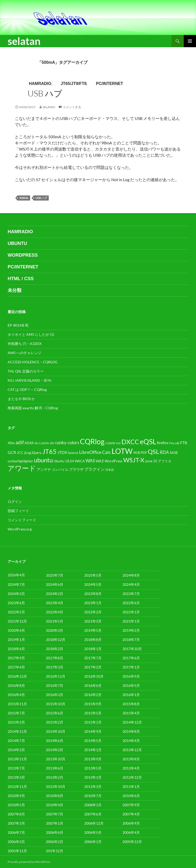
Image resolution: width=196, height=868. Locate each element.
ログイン (15, 501)
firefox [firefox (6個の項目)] (163, 443)
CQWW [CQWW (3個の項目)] (110, 443)
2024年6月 (55, 584)
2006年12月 (94, 823)
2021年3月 (93, 621)
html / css (21, 279)
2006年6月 (55, 832)
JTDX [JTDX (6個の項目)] (62, 452)
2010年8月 (55, 796)
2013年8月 (131, 759)
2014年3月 (16, 750)
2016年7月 (55, 685)
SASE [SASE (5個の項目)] (174, 452)
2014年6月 (55, 741)
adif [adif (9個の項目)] (20, 442)
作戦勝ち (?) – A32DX (25, 344)
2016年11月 (56, 676)
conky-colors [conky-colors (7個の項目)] (67, 443)
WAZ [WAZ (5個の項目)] (100, 461)
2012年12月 (132, 777)
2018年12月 (56, 640)
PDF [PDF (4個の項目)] (144, 453)
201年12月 (55, 851)
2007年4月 (131, 814)
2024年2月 (55, 594)
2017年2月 (93, 667)
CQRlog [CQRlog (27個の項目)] (92, 442)
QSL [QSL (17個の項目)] (153, 452)
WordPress (23, 255)
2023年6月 (16, 603)
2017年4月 (16, 667)
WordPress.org (20, 529)
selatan (24, 41)
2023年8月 (93, 594)
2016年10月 (94, 676)
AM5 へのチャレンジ (24, 353)
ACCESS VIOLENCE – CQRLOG (33, 362)
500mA (24, 198)
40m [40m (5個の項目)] (11, 443)
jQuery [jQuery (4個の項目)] (37, 453)
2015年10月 (56, 704)
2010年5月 (16, 805)
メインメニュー (190, 41)
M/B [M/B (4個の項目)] (137, 453)
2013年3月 (16, 777)
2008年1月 (93, 805)
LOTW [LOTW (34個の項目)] (122, 451)
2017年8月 (55, 658)
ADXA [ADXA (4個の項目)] (29, 443)
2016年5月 (131, 685)
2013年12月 (132, 750)
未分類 (15, 290)
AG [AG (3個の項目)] (36, 443)
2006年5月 (93, 832)
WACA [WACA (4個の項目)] (80, 461)
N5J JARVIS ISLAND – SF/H (29, 380)
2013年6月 (55, 768)
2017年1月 (131, 667)
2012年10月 (56, 786)
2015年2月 (55, 722)
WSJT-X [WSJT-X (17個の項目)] (134, 460)
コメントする (72, 107)
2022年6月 (131, 603)
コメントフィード (22, 520)
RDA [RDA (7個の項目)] (164, 452)
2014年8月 (131, 731)
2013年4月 (131, 768)
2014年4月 (131, 741)
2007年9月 (131, 805)
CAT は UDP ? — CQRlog (27, 389)
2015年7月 (16, 713)
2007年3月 (16, 823)
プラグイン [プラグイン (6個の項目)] (94, 469)
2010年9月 (16, 796)
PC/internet (110, 84)
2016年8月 (16, 685)
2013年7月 (16, 768)
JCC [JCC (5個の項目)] (20, 452)
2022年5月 (16, 612)
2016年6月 (93, 685)
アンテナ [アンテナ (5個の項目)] (44, 469)
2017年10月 (132, 649)
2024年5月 (93, 584)
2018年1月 (93, 649)
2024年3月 (16, 594)
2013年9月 (93, 759)
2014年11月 (17, 731)
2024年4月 (131, 584)
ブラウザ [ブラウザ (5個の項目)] (76, 469)
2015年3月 (16, 722)
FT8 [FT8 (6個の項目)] (184, 443)
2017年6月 (131, 658)
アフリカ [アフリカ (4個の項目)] (165, 461)
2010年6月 (131, 796)
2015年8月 (131, 704)
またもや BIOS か (21, 399)
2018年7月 (131, 640)
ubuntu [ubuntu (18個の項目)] (43, 460)
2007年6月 (93, 814)
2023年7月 (131, 594)
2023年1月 (93, 603)
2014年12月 (132, 722)
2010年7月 (93, 796)
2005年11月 (17, 851)
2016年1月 (131, 695)
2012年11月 (17, 786)
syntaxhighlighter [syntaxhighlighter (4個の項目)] (20, 461)
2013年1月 (93, 777)
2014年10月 (56, 731)
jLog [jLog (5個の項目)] (28, 452)
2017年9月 (16, 658)
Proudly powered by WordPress (29, 862)
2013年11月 (17, 759)
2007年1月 (55, 823)
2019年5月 (93, 630)
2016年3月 (55, 695)
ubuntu (17, 243)
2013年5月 (93, 768)
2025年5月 (93, 575)
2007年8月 (16, 814)
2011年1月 (131, 786)
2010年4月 (55, 805)
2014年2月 (55, 750)
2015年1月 (93, 722)
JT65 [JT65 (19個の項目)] (50, 451)
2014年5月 (93, 741)
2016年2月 (93, 695)
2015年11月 (17, 704)
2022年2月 (93, 612)
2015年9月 (93, 704)
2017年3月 (55, 667)
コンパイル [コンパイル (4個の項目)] (60, 470)
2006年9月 (131, 823)
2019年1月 (16, 640)
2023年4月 (55, 603)
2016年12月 (17, 676)
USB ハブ (45, 93)
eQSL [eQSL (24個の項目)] (148, 442)
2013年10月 (56, 759)
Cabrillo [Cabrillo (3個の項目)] (44, 443)
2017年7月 (93, 658)
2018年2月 (55, 649)
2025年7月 (55, 575)
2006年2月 (55, 842)
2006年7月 (16, 832)
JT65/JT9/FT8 (74, 84)
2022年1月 (131, 612)
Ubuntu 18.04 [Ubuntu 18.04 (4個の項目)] (64, 461)
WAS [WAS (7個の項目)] (90, 461)
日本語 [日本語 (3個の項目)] (110, 470)
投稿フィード (18, 511)
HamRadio (40, 84)
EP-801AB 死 (18, 325)
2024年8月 (131, 575)
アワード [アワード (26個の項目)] (22, 468)
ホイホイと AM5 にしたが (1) (31, 334)
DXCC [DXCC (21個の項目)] (130, 442)
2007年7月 (55, 814)
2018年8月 (93, 640)
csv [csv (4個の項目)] (118, 443)
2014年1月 (93, 750)
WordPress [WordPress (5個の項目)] (114, 461)
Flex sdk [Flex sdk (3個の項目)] (174, 443)
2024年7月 (16, 584)
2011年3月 (93, 786)
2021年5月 (55, 621)
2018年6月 (16, 649)
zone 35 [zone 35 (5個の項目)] (151, 461)
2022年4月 (55, 612)
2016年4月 (16, 695)
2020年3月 (55, 630)
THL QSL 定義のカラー (26, 371)
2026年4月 (16, 575)
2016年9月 (131, 676)
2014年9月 (93, 731)
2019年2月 (131, 630)
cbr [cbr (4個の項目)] (52, 443)
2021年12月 (17, 621)
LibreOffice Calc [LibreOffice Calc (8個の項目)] (95, 452)
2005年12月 (132, 842)
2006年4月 (131, 832)
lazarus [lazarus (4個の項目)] (73, 453)
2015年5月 (93, 713)
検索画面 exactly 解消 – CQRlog (33, 408)
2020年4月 (16, 630)
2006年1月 (93, 842)
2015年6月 (55, 713)
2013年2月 (55, 777)
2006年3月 (16, 842)
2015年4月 (131, 713)
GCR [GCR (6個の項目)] (12, 452)
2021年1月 (131, 621)
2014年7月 (16, 741)
